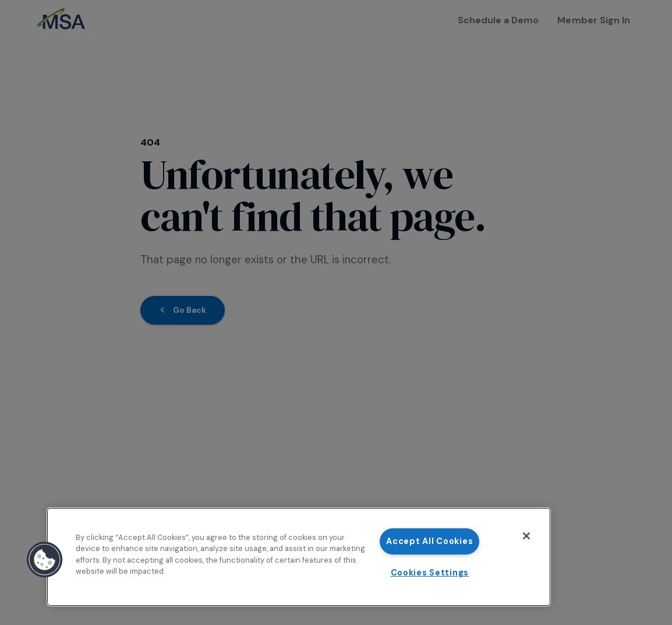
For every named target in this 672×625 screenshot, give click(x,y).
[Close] (526, 536)
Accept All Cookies (429, 541)
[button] (45, 560)
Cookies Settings (430, 573)
